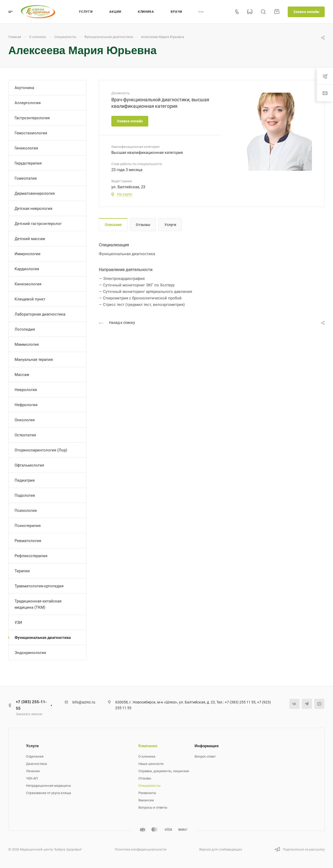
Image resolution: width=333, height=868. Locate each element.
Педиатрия (25, 480)
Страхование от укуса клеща (49, 793)
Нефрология (26, 405)
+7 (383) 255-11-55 (31, 705)
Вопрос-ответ (205, 756)
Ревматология (28, 541)
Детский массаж (30, 239)
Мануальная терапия (34, 360)
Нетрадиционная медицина (48, 786)
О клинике (147, 756)
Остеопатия (25, 435)
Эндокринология (30, 653)
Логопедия (25, 329)
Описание (113, 225)
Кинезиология (28, 284)
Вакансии (146, 800)
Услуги (170, 225)
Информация (207, 746)
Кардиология (27, 269)
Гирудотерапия (28, 163)
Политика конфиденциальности (141, 849)
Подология (25, 495)
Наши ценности (151, 764)
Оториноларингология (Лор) (41, 450)
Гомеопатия (26, 178)
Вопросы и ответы (153, 807)
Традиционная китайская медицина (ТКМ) (38, 604)
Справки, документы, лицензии (164, 771)
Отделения (35, 756)
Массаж (22, 375)
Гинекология (26, 148)
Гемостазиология (31, 133)
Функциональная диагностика (43, 638)
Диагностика (36, 764)
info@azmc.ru (84, 702)
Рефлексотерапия (31, 556)
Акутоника (24, 88)
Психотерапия (28, 526)
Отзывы (143, 225)
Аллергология (28, 103)
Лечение (33, 771)
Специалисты (149, 786)
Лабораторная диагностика (40, 314)
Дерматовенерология (35, 193)
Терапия (22, 571)
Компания (148, 746)
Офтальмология (29, 465)
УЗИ (18, 622)
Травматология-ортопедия (39, 586)
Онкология (25, 420)
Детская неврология (33, 209)
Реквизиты (147, 793)
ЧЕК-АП (32, 778)
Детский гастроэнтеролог (38, 224)
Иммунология (27, 254)
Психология (26, 511)
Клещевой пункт (30, 299)
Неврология (26, 390)
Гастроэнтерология (32, 118)
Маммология (27, 344)
